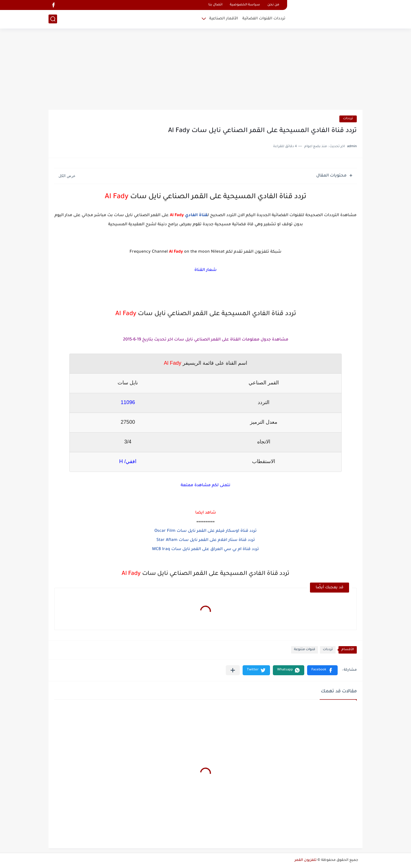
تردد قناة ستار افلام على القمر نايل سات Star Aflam (206, 540)
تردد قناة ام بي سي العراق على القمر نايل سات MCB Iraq (205, 549)
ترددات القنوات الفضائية (264, 19)
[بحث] (53, 19)
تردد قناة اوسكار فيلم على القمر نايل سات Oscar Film (205, 531)
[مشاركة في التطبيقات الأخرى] (233, 670)
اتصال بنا (215, 5)
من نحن (273, 5)
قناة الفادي (196, 216)
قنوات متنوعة (305, 650)
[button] (322, 670)
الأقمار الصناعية (224, 19)
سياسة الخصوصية (245, 5)
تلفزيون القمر (306, 860)
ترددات (348, 119)
